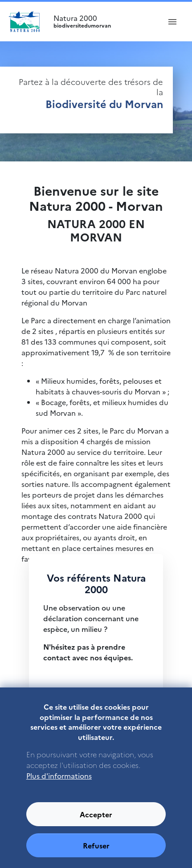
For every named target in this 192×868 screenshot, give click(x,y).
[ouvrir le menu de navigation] (172, 21)
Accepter (96, 826)
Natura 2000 (103, 21)
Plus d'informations (59, 787)
